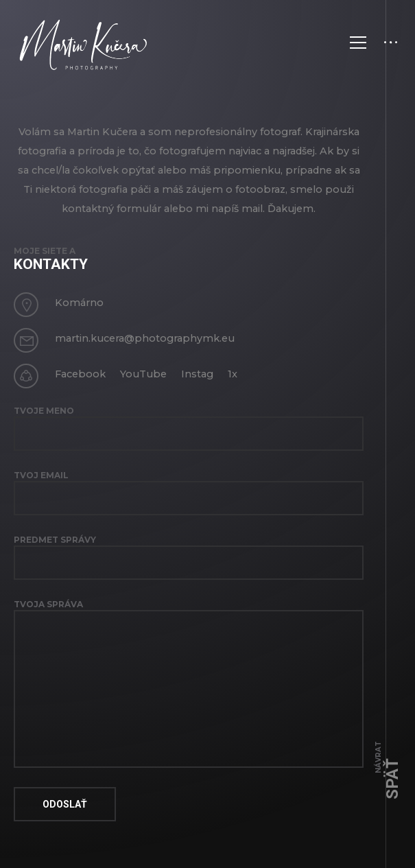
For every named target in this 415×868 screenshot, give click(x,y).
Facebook (80, 374)
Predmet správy (189, 557)
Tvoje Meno (189, 428)
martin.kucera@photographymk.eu (145, 338)
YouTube (143, 374)
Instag (197, 374)
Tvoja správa (189, 683)
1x (233, 374)
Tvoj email (189, 493)
